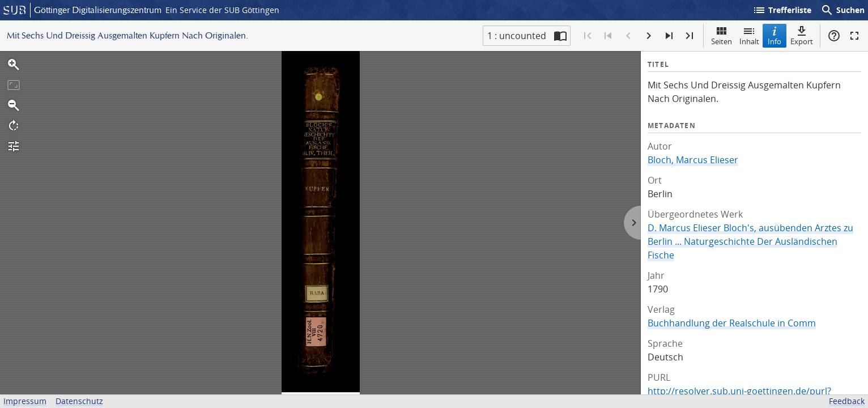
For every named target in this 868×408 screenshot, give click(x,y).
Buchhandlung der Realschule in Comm (732, 323)
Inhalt (749, 35)
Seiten (722, 35)
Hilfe (834, 36)
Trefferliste (782, 10)
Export (802, 35)
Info (775, 35)
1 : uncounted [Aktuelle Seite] (517, 36)
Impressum (25, 401)
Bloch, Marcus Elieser (693, 160)
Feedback (847, 401)
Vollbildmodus (854, 36)
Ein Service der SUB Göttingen (222, 10)
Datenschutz (79, 401)
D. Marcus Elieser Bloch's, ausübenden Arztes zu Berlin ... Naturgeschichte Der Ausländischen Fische (750, 241)
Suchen (843, 10)
